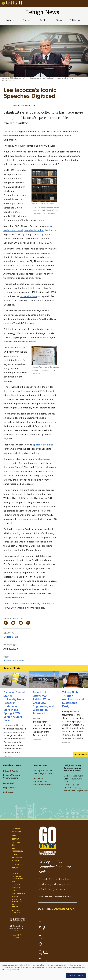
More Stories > (81, 755)
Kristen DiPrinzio (11, 771)
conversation (63, 909)
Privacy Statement (12, 970)
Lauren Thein (9, 783)
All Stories (75, 20)
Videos (26, 20)
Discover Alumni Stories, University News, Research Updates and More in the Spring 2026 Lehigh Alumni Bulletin (14, 706)
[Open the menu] (84, 3)
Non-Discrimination (18, 892)
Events (43, 20)
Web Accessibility (17, 850)
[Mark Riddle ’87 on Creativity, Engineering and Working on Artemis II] (44, 680)
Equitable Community (17, 886)
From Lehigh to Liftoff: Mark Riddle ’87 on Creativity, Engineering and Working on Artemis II (43, 703)
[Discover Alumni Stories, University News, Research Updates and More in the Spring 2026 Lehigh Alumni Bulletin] (15, 680)
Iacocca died (10, 603)
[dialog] (44, 971)
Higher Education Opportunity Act (17, 878)
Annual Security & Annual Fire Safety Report (17, 902)
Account (16, 861)
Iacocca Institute (28, 296)
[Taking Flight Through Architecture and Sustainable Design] (73, 680)
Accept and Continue (76, 976)
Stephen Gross (10, 788)
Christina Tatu (11, 637)
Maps (14, 836)
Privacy (15, 868)
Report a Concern (16, 912)
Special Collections (43, 445)
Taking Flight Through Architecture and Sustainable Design (73, 699)
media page (39, 773)
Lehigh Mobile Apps (17, 856)
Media (59, 20)
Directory (16, 832)
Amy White (38, 778)
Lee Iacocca (18, 661)
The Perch (16, 828)
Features (10, 20)
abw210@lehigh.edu (43, 784)
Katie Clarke (9, 792)
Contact (16, 839)
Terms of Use (17, 864)
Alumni (7, 661)
